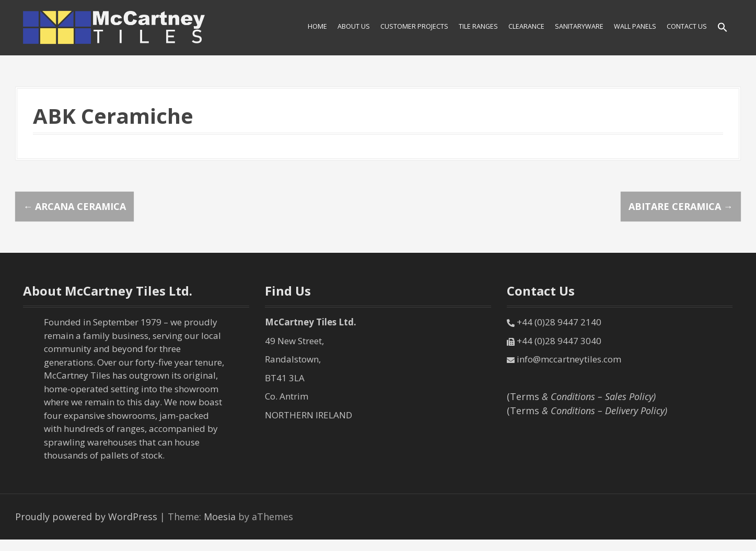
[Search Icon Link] (723, 28)
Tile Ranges (478, 26)
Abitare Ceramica (681, 206)
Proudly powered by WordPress (86, 517)
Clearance (526, 26)
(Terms (581, 396)
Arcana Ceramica (74, 206)
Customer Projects (414, 26)
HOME (317, 26)
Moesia (220, 517)
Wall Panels (635, 26)
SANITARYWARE (579, 26)
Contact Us (687, 26)
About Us (354, 26)
